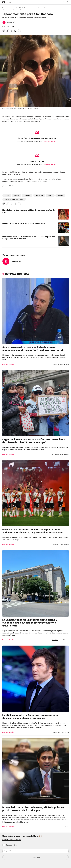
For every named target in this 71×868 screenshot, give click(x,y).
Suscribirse (36, 857)
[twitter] (12, 31)
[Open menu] (68, 2)
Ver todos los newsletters (12, 840)
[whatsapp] (4, 31)
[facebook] (8, 31)
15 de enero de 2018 (50, 141)
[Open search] (64, 2)
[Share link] (19, 31)
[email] (15, 31)
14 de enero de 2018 (50, 164)
